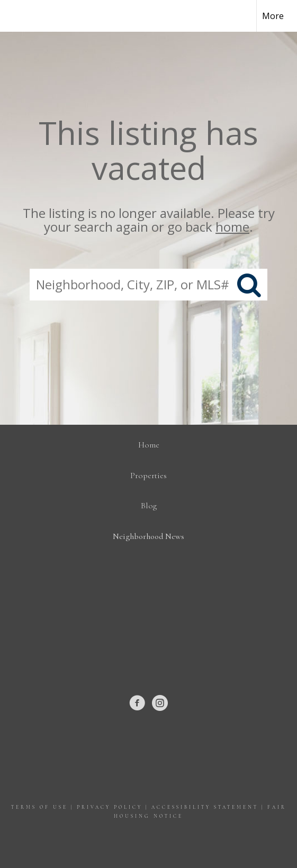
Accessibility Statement (205, 807)
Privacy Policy (110, 807)
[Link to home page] (17, 16)
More (273, 16)
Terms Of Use (39, 807)
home (232, 227)
